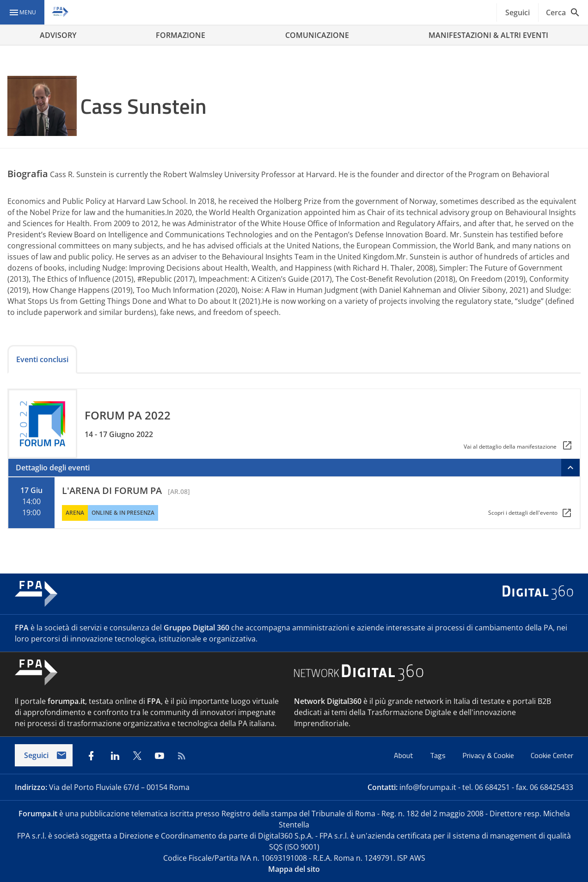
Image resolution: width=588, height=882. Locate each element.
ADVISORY (58, 35)
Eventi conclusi (42, 359)
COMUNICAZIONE (317, 35)
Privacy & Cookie (489, 755)
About (404, 755)
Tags (439, 755)
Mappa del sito (294, 869)
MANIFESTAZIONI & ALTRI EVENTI (488, 35)
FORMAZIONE (181, 35)
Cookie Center (552, 755)
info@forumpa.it (428, 787)
